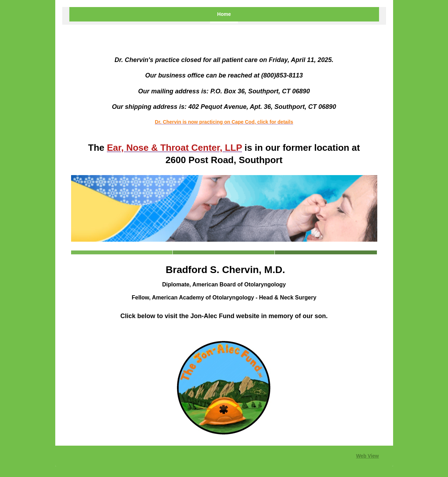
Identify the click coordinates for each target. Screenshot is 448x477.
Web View (368, 456)
